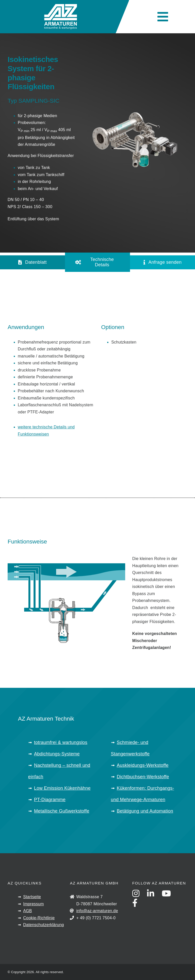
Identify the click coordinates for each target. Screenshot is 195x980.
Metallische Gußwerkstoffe (62, 811)
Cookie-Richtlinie (39, 918)
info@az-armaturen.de (97, 911)
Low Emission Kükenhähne (62, 788)
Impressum (33, 904)
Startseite (32, 897)
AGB (28, 911)
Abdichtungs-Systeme (57, 754)
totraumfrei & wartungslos (61, 742)
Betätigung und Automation (145, 811)
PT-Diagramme (50, 800)
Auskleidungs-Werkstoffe (143, 765)
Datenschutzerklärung (43, 925)
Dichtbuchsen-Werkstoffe (143, 777)
